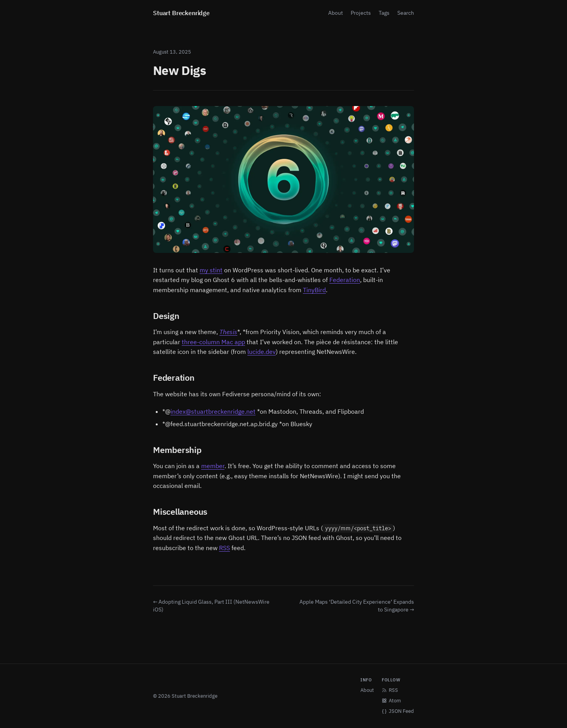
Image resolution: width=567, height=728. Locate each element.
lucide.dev (262, 352)
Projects (361, 13)
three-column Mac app (213, 342)
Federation (345, 280)
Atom (391, 701)
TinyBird (314, 290)
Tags (384, 13)
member (213, 466)
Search (406, 13)
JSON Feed (398, 711)
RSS (224, 548)
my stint (211, 270)
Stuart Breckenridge (181, 13)
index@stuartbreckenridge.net (213, 411)
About (336, 13)
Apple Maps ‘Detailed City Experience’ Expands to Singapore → (357, 606)
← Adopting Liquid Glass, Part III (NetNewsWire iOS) (211, 606)
